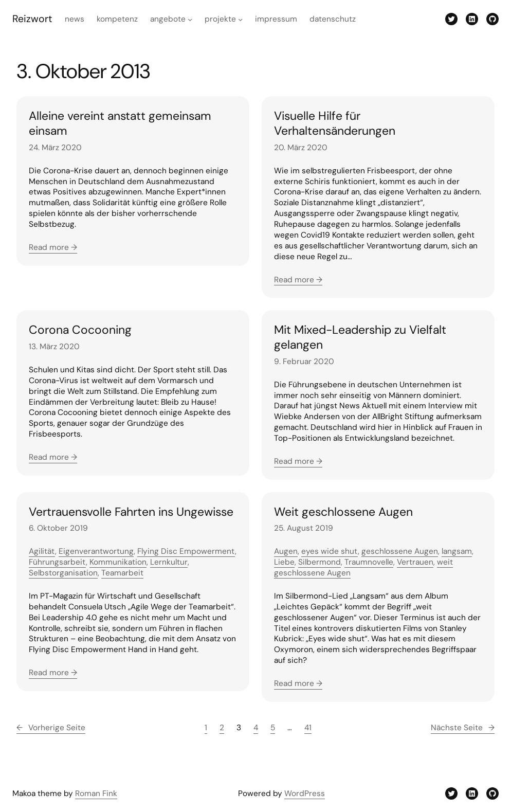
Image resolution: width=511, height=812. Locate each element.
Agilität (42, 551)
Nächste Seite (463, 728)
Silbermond (320, 562)
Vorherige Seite (51, 728)
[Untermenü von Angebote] (190, 19)
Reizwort (32, 19)
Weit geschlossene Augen (343, 512)
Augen (286, 551)
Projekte (220, 19)
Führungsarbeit (57, 562)
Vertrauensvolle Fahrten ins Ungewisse (131, 512)
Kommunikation (118, 562)
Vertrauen (415, 562)
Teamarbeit (122, 573)
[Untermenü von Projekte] (240, 19)
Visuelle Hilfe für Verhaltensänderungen (335, 123)
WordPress (305, 793)
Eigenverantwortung (96, 551)
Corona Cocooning (80, 330)
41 (308, 728)
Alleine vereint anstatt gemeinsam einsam (120, 123)
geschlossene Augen (400, 551)
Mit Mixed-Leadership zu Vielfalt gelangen (360, 337)
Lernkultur (169, 562)
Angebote (168, 19)
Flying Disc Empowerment (186, 551)
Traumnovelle (369, 562)
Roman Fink (96, 793)
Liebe (284, 562)
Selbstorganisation (63, 573)
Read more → (53, 247)
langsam (457, 551)
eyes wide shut (330, 551)
